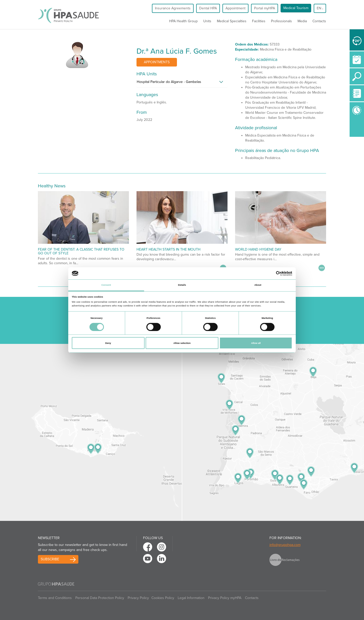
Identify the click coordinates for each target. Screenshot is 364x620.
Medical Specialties (232, 21)
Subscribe (50, 559)
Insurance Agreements (173, 8)
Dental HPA (208, 8)
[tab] (182, 83)
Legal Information (191, 598)
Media (302, 21)
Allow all (256, 343)
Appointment (235, 8)
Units (207, 21)
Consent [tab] (106, 285)
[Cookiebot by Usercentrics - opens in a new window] (270, 273)
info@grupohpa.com (285, 545)
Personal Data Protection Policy (100, 598)
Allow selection (182, 343)
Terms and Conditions (55, 598)
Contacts (319, 21)
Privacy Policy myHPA (225, 598)
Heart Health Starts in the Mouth (168, 249)
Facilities (259, 21)
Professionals (281, 21)
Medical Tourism (296, 8)
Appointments (157, 62)
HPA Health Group (183, 21)
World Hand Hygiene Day (258, 249)
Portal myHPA (265, 8)
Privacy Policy (138, 598)
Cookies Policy (163, 598)
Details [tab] (182, 285)
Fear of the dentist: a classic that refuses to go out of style (81, 251)
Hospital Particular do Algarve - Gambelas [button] (169, 82)
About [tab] (258, 285)
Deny (108, 343)
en (320, 8)
